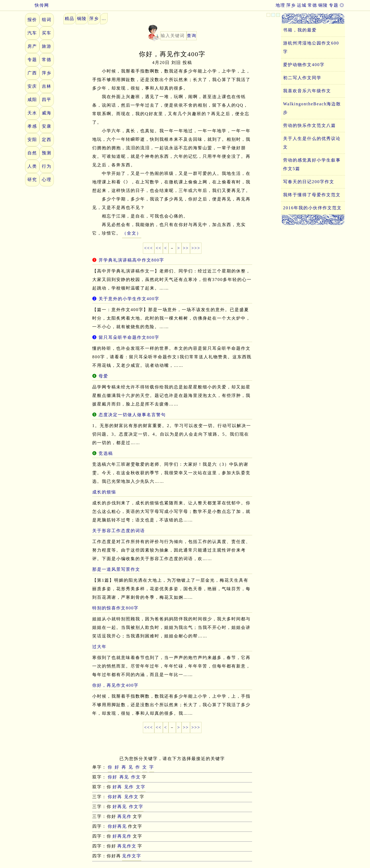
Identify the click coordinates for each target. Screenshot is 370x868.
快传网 (37, 5)
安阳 (32, 140)
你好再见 (117, 826)
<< (159, 248)
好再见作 (122, 836)
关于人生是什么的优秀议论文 (312, 143)
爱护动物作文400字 (304, 65)
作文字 (136, 807)
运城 (302, 5)
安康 (47, 126)
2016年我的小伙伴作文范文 (312, 208)
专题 (334, 5)
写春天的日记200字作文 (309, 182)
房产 (32, 46)
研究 (32, 180)
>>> (196, 248)
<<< (149, 248)
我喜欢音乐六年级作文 (307, 91)
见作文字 (132, 856)
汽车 (32, 33)
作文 (136, 777)
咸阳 (32, 100)
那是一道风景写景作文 (116, 569)
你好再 (115, 797)
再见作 (124, 816)
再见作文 (127, 846)
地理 (280, 5)
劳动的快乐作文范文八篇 (309, 125)
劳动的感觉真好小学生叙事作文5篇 (312, 164)
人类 (32, 166)
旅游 (47, 46)
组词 (47, 20)
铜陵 (323, 5)
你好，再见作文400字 (115, 685)
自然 (32, 153)
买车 (47, 33)
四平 (47, 100)
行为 (47, 166)
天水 (32, 113)
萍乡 (291, 5)
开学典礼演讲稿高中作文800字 (131, 260)
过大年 (99, 647)
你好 (112, 777)
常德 (312, 5)
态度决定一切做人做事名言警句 (132, 415)
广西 (32, 73)
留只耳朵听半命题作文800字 (129, 337)
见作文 (131, 797)
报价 (32, 20)
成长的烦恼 (104, 492)
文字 (141, 787)
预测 (47, 153)
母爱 (103, 376)
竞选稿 (106, 453)
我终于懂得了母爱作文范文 (312, 195)
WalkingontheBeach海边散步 (312, 108)
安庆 (32, 86)
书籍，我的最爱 (300, 30)
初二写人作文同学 (302, 78)
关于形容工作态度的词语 (119, 531)
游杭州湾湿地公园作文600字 (311, 47)
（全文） (132, 233)
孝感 (32, 126)
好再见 (120, 807)
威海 (47, 113)
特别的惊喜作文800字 (115, 608)
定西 (47, 140)
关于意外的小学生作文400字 (129, 299)
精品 (70, 19)
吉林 (47, 86)
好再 (117, 787)
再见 (124, 777)
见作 (129, 787)
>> (186, 248)
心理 (47, 180)
